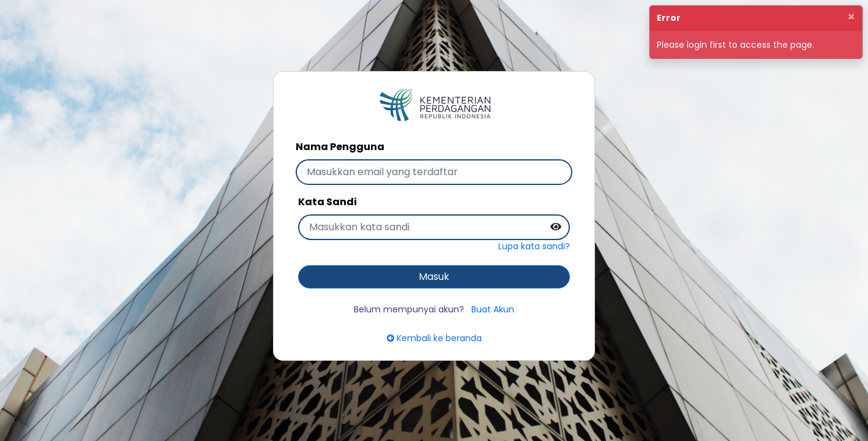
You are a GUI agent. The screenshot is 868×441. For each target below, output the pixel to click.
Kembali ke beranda (434, 338)
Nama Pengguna (340, 147)
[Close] (851, 17)
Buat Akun (493, 309)
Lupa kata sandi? (534, 246)
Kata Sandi (327, 202)
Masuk (434, 277)
